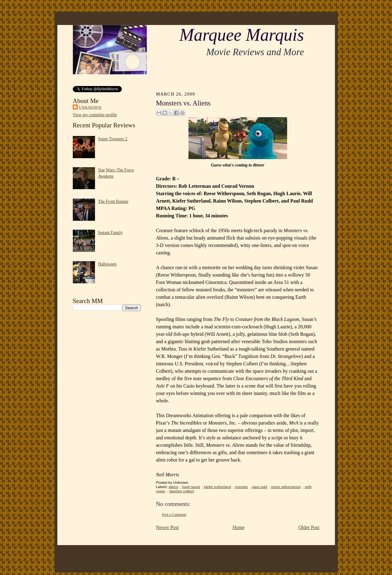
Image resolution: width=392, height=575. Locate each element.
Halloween (107, 264)
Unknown (90, 107)
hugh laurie (191, 487)
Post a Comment (174, 515)
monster (242, 487)
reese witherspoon (286, 487)
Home (239, 527)
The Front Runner (113, 201)
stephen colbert (182, 491)
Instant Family (110, 233)
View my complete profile (95, 115)
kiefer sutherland (218, 487)
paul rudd (260, 487)
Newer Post (167, 527)
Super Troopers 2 (113, 139)
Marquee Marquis (241, 35)
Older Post (309, 527)
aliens (173, 487)
